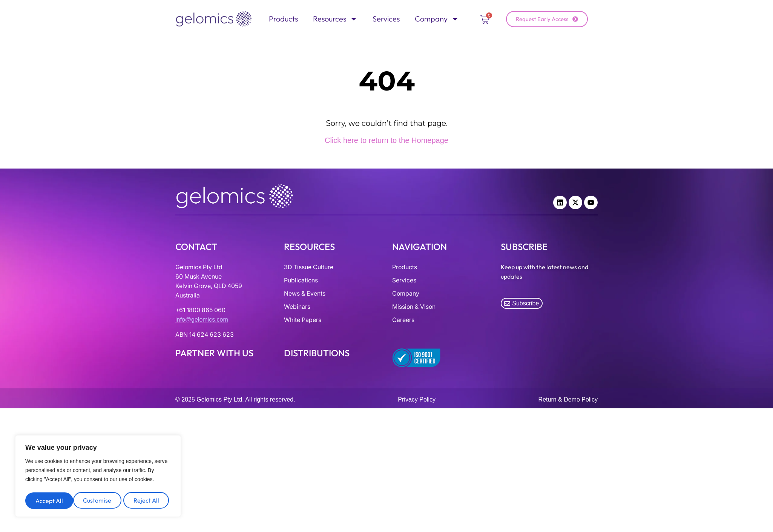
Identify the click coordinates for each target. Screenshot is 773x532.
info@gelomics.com (202, 320)
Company (437, 19)
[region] (98, 477)
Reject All (98, 501)
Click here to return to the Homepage (386, 140)
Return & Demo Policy (568, 399)
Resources (335, 19)
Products (283, 19)
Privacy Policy (417, 399)
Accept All (147, 501)
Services (386, 19)
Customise (49, 501)
